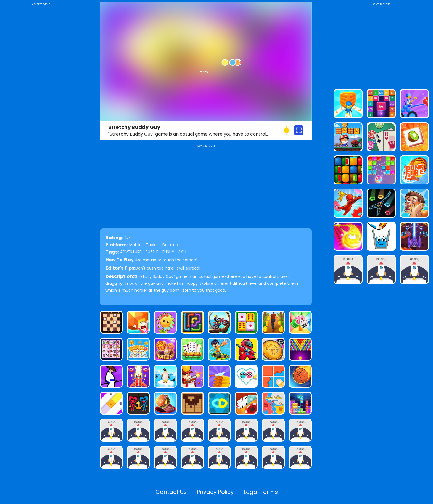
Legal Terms (261, 492)
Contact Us (171, 492)
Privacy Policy (215, 492)
